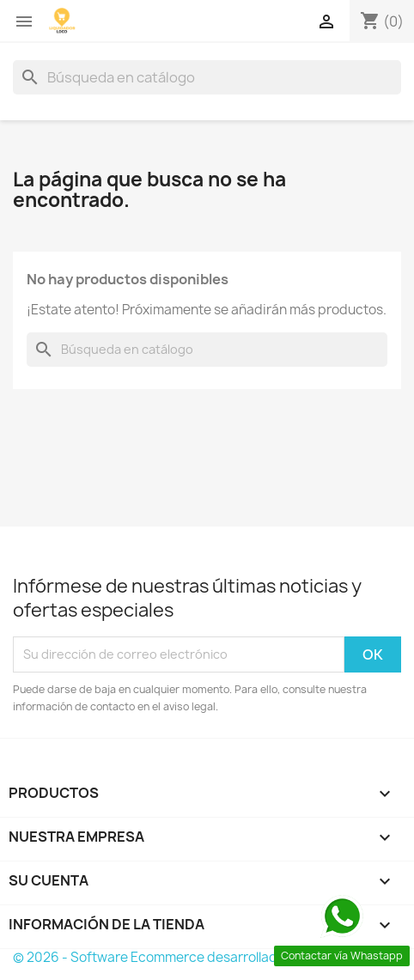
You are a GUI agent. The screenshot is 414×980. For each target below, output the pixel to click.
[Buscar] (207, 77)
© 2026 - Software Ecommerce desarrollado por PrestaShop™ (205, 957)
